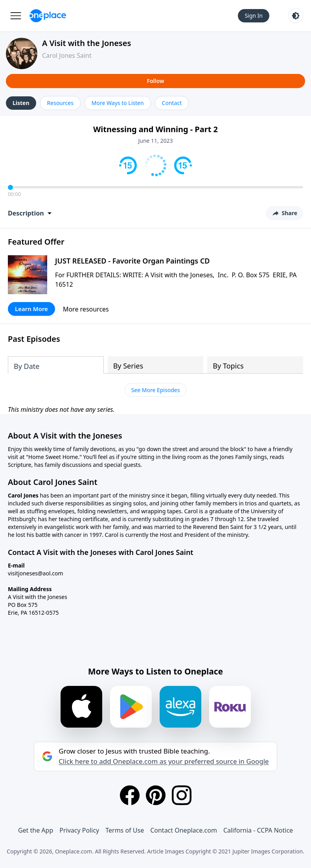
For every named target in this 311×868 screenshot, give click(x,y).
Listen (21, 103)
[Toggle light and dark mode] (296, 16)
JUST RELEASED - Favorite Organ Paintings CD (132, 261)
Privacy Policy (79, 830)
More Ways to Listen (118, 103)
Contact (172, 103)
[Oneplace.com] (48, 16)
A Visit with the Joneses (86, 43)
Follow (155, 81)
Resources (60, 103)
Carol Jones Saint (67, 55)
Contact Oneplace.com (184, 830)
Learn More (31, 309)
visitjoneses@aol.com (36, 573)
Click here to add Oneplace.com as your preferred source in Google (164, 761)
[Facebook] (130, 795)
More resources (86, 309)
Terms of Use (125, 830)
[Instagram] (182, 795)
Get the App (36, 830)
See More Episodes (156, 390)
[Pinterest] (156, 795)
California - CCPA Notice (258, 830)
